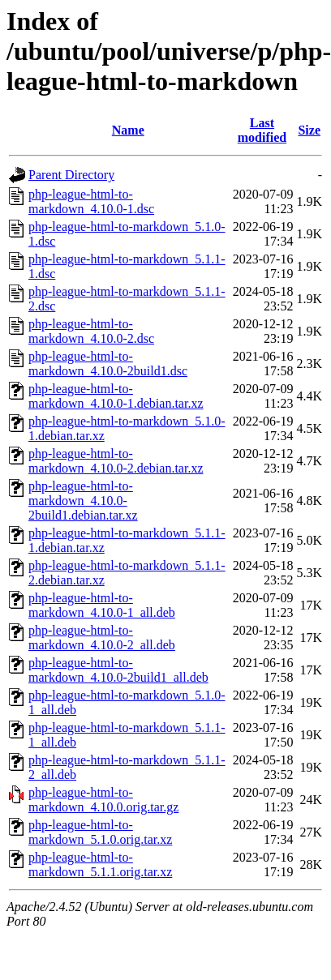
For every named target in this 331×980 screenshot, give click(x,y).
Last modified (262, 130)
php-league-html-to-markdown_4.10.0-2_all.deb (102, 638)
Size (309, 130)
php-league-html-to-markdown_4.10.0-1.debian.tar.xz (116, 396)
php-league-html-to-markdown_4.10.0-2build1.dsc (108, 364)
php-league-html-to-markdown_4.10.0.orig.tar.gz (103, 800)
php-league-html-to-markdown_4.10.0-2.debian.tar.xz (116, 461)
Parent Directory (71, 175)
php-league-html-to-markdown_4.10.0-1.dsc (91, 201)
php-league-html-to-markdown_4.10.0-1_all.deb (102, 605)
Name (128, 130)
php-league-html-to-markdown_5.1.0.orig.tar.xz (100, 832)
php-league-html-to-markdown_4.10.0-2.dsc (91, 331)
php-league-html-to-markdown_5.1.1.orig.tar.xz (100, 864)
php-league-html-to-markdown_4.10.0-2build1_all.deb (118, 670)
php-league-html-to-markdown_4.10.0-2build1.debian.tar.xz (83, 501)
